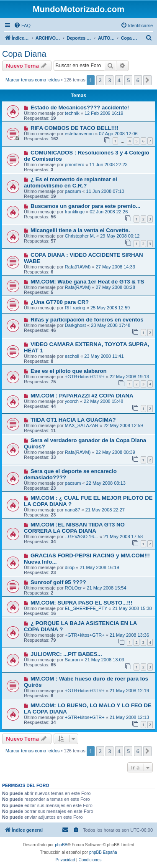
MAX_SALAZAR (82, 425)
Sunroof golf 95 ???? (58, 582)
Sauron (72, 660)
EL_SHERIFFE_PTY (86, 608)
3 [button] (109, 80)
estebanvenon (79, 134)
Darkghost (75, 325)
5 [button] (128, 80)
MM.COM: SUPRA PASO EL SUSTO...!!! (81, 603)
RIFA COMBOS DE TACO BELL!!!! (75, 128)
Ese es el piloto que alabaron (69, 371)
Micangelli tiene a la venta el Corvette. (80, 230)
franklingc (75, 212)
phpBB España (103, 852)
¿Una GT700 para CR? (60, 302)
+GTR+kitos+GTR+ (85, 377)
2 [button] (100, 80)
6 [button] (138, 80)
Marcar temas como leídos (33, 80)
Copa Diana (24, 54)
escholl (72, 356)
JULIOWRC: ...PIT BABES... (66, 654)
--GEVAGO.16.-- (82, 536)
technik (72, 113)
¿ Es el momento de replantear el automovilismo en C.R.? (71, 182)
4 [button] (119, 80)
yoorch (72, 401)
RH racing (75, 308)
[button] (147, 80)
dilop (70, 567)
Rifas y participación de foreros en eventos (87, 320)
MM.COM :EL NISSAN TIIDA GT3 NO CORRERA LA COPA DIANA (74, 528)
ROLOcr (73, 588)
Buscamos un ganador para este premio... (85, 206)
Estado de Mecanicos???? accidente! (80, 108)
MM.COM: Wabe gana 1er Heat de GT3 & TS (87, 282)
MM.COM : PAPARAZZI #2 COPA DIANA (82, 396)
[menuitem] (22, 25)
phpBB (61, 845)
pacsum (73, 191)
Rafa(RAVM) (78, 267)
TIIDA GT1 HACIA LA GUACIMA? (73, 420)
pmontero (75, 164)
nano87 (73, 510)
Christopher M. (80, 236)
